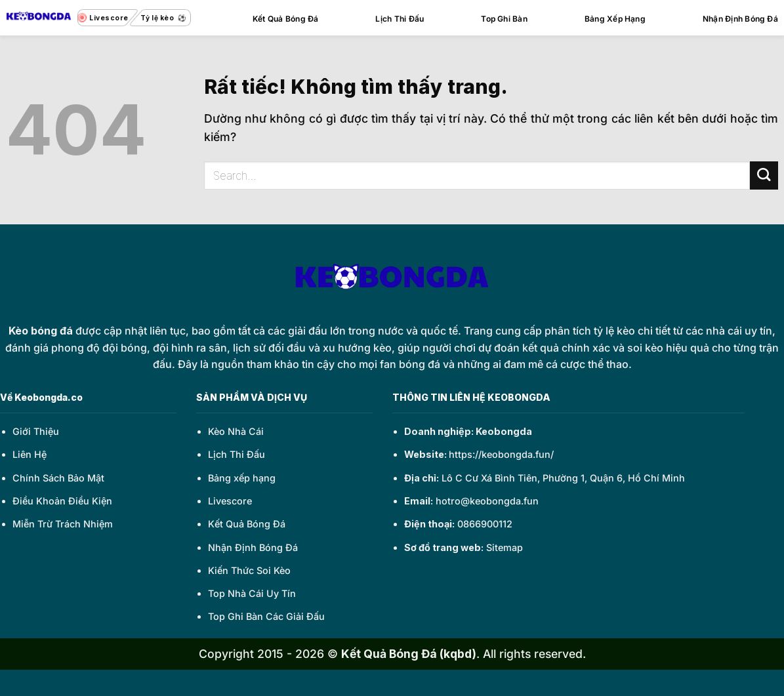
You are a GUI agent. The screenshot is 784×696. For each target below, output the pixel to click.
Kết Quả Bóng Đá (286, 19)
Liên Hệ (30, 454)
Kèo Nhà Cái (236, 431)
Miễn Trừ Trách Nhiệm (63, 524)
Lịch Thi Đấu (400, 19)
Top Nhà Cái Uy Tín (252, 593)
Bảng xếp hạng (242, 478)
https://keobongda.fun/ (501, 454)
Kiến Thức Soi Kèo (249, 570)
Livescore (230, 501)
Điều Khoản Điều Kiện (62, 501)
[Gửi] (764, 175)
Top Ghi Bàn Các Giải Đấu (266, 616)
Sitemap (505, 547)
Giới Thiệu (36, 431)
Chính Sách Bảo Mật (58, 478)
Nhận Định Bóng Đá (740, 19)
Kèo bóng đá (41, 331)
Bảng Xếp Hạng (615, 19)
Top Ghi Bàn (504, 19)
